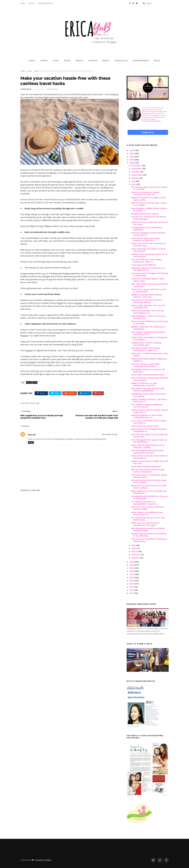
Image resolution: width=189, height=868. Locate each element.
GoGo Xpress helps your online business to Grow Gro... (146, 239)
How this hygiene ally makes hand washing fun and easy (147, 452)
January (136, 558)
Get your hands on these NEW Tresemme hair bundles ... (145, 365)
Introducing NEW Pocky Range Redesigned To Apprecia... (146, 349)
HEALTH (106, 61)
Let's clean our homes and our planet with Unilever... (149, 422)
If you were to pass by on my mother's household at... (149, 457)
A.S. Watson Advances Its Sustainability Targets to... (145, 503)
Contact (32, 3)
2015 (132, 581)
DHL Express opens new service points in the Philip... (149, 188)
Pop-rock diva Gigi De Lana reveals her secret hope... (149, 436)
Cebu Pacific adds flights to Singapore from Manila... (149, 338)
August (135, 178)
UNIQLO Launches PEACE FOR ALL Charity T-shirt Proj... (147, 296)
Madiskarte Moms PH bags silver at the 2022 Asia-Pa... (148, 269)
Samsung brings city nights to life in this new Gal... (149, 250)
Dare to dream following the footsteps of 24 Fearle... (150, 322)
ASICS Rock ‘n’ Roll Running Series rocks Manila (150, 354)
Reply (31, 443)
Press (36, 71)
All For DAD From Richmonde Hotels (148, 375)
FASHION (93, 61)
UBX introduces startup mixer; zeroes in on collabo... (149, 204)
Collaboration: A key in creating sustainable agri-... (146, 344)
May (134, 545)
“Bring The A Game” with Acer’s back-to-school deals (149, 290)
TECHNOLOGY (121, 61)
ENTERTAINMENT (141, 61)
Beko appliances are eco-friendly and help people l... (149, 492)
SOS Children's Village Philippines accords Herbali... (147, 406)
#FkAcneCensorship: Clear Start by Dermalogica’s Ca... (148, 312)
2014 (132, 584)
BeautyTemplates (44, 860)
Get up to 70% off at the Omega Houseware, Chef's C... (146, 261)
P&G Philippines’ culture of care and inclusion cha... (148, 317)
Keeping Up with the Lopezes (145, 214)
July (134, 181)
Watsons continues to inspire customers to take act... (145, 193)
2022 (132, 163)
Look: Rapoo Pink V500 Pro (144, 265)
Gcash (29, 71)
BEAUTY (80, 61)
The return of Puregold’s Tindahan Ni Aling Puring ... (149, 540)
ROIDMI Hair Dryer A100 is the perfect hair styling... (149, 395)
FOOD (56, 61)
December (137, 166)
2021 (132, 562)
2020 (132, 565)
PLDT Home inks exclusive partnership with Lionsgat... (149, 379)
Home (23, 3)
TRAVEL (67, 61)
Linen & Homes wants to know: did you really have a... (150, 411)
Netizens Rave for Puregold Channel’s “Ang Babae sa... (149, 430)
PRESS (157, 61)
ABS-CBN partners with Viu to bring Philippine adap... (148, 529)
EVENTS (44, 61)
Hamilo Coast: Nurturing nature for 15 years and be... (149, 255)
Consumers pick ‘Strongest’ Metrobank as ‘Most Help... (150, 274)
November (137, 169)
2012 (132, 590)
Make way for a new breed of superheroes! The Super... (145, 524)
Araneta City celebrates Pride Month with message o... (149, 218)
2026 (132, 150)
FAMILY (32, 61)
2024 (132, 157)
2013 (132, 587)
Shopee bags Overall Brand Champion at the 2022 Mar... (149, 535)
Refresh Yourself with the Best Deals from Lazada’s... (149, 481)
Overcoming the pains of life (145, 426)
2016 (132, 578)
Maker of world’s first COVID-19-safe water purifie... (149, 199)
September (137, 175)
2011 (132, 593)
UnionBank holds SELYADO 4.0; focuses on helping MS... (149, 497)
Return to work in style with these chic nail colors (150, 223)
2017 (132, 574)
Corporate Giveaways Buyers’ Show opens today (148, 280)
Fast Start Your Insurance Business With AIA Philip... (148, 508)
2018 (132, 571)
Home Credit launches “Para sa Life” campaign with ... (148, 306)
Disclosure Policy (46, 3)
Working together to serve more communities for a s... (147, 416)
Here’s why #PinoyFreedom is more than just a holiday (148, 446)
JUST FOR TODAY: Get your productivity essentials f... (150, 285)
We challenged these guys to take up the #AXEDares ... (149, 441)
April (134, 548)
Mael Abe (32, 435)
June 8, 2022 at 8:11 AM (109, 435)
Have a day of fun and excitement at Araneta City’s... (149, 245)
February (136, 555)
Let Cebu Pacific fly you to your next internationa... (148, 519)
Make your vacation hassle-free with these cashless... (149, 487)
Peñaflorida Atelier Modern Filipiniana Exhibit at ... (149, 360)
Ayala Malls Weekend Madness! (146, 466)
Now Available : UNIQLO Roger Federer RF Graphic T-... (149, 209)
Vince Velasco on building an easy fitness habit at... (147, 513)
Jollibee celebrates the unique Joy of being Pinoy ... (149, 328)
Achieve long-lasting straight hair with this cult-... (150, 462)
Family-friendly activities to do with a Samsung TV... (149, 400)
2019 (132, 568)
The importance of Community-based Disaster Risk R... (149, 476)
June (134, 184)
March (135, 551)
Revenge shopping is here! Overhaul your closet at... (148, 234)
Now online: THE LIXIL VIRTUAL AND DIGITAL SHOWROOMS (148, 390)
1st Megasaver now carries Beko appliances (147, 229)
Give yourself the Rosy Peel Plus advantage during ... (146, 301)
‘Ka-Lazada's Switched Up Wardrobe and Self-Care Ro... (148, 333)
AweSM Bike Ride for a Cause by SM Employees (148, 371)
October (136, 172)
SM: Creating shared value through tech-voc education (148, 471)
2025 (132, 153)
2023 (132, 160)
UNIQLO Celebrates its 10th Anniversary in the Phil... (144, 384)
